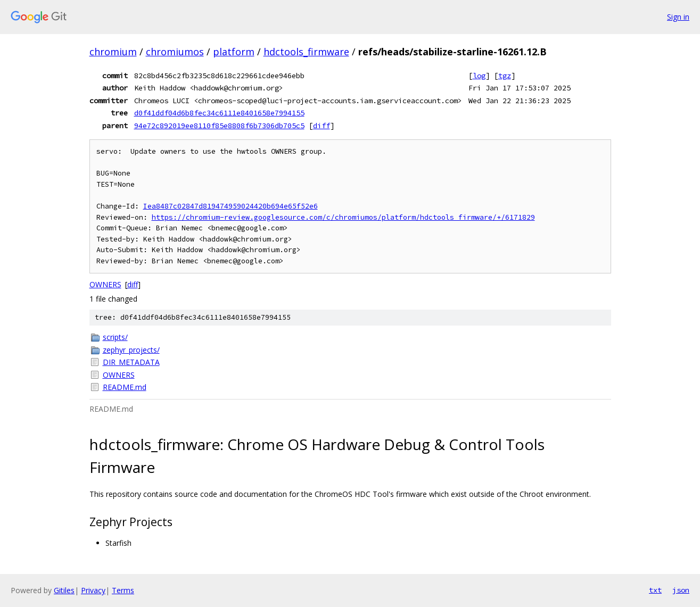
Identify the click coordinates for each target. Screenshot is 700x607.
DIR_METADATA (131, 362)
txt (655, 590)
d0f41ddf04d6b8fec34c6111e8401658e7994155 (219, 113)
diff (322, 126)
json (681, 590)
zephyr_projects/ (131, 350)
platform (234, 52)
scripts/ (115, 337)
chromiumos (175, 52)
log (479, 76)
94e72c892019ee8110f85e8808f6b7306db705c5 (219, 126)
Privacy (93, 590)
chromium (113, 52)
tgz (505, 76)
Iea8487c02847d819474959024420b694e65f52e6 (230, 206)
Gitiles (64, 590)
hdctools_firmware (306, 52)
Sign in (678, 17)
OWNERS (105, 284)
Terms (123, 590)
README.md (125, 387)
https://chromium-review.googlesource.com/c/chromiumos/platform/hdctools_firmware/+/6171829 (343, 217)
